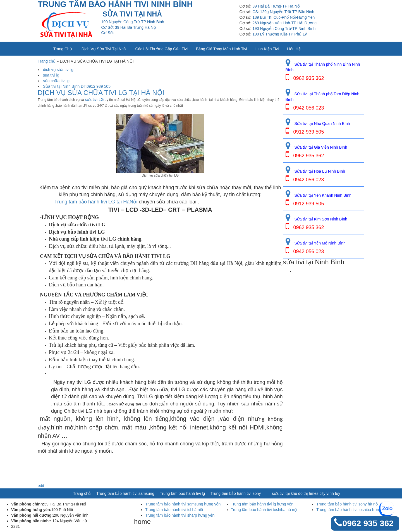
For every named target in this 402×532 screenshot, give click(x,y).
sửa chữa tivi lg (56, 81)
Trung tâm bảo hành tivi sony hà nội (347, 504)
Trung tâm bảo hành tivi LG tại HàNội (95, 202)
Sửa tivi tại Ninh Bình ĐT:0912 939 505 (77, 86)
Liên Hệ (294, 49)
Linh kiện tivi (267, 49)
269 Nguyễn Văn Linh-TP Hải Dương (284, 23)
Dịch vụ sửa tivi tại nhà (104, 49)
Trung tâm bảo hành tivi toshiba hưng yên (352, 510)
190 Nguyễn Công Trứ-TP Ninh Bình (284, 28)
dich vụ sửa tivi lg (58, 70)
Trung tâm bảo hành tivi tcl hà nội (174, 510)
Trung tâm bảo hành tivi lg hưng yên (262, 504)
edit (41, 486)
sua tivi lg (51, 75)
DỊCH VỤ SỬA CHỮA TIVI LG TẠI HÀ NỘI (101, 93)
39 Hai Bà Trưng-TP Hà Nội (276, 6)
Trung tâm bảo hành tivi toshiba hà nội (264, 510)
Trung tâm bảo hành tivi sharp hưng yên (180, 515)
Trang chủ (63, 49)
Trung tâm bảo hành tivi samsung (125, 493)
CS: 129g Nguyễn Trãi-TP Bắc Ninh (283, 12)
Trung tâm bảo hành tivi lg (183, 493)
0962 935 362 (368, 523)
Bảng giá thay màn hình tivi (222, 49)
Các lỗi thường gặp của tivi (161, 49)
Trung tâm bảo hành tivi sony (236, 493)
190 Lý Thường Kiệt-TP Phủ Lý (280, 34)
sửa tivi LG (94, 99)
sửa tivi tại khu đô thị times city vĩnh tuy (306, 493)
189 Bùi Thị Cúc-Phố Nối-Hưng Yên (283, 17)
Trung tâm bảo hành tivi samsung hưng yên (183, 504)
